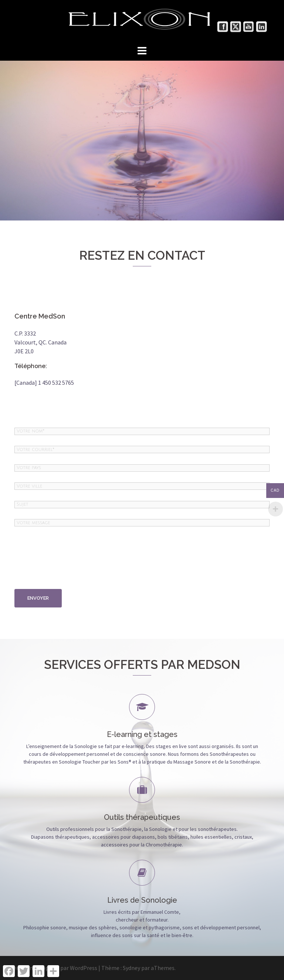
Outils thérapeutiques (142, 817)
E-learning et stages (142, 734)
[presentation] (45, 562)
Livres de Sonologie (142, 900)
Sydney (131, 968)
